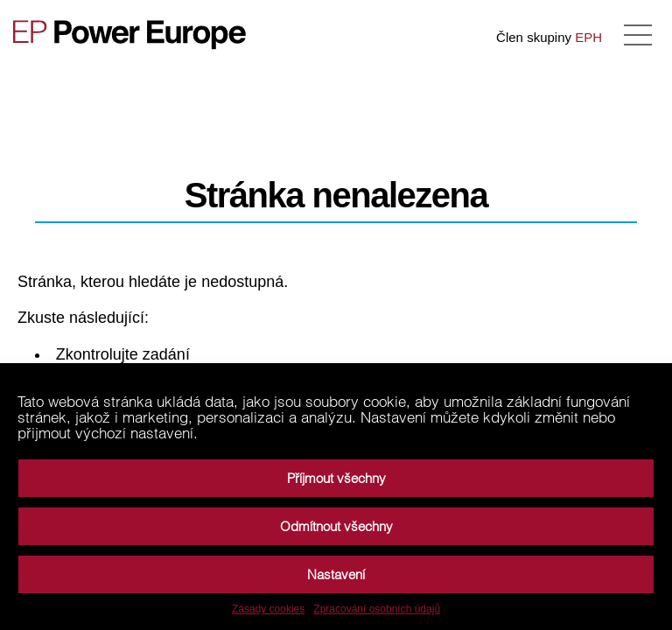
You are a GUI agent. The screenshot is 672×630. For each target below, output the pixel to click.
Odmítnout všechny (336, 526)
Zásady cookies (268, 609)
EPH (588, 37)
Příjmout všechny (336, 478)
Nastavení (336, 574)
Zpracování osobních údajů (377, 609)
